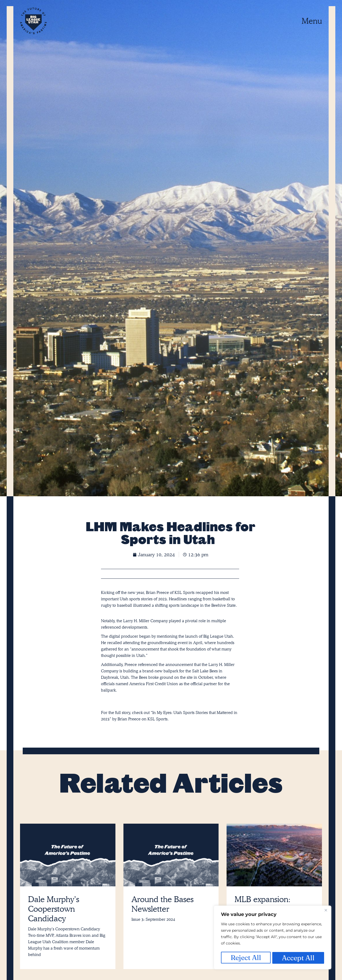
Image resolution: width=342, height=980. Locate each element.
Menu (312, 21)
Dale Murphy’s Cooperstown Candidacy (54, 909)
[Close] (326, 911)
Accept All (298, 958)
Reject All (246, 958)
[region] (273, 938)
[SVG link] (33, 21)
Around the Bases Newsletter (162, 904)
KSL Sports (158, 719)
